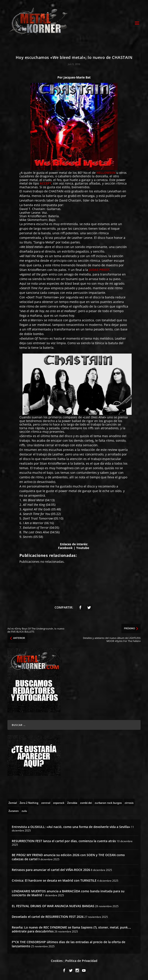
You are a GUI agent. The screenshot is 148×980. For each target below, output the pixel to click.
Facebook (65, 548)
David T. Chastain (32, 209)
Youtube (83, 548)
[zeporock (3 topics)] (59, 802)
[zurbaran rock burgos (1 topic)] (108, 802)
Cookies (57, 961)
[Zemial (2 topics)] (13, 802)
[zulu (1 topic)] (24, 811)
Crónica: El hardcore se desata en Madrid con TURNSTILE (54, 880)
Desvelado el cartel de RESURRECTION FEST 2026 (48, 917)
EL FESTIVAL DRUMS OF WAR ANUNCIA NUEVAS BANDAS (53, 906)
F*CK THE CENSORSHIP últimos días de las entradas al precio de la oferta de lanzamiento (69, 944)
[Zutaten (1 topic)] (14, 811)
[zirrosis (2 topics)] (129, 802)
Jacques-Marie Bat (77, 77)
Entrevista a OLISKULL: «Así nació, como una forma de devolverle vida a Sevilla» (71, 827)
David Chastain (70, 200)
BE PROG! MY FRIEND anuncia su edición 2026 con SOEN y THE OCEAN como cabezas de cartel (68, 857)
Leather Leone (30, 213)
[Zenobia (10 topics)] (72, 802)
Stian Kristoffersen (33, 216)
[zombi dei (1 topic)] (86, 802)
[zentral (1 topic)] (46, 802)
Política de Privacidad (81, 961)
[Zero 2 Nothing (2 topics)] (29, 802)
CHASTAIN (56, 191)
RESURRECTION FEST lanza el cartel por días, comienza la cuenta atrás (64, 841)
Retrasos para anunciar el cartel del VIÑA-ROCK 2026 (51, 870)
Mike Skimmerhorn (33, 220)
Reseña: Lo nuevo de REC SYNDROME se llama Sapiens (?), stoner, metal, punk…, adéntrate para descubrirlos (71, 929)
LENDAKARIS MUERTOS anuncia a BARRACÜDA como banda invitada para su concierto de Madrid (68, 893)
